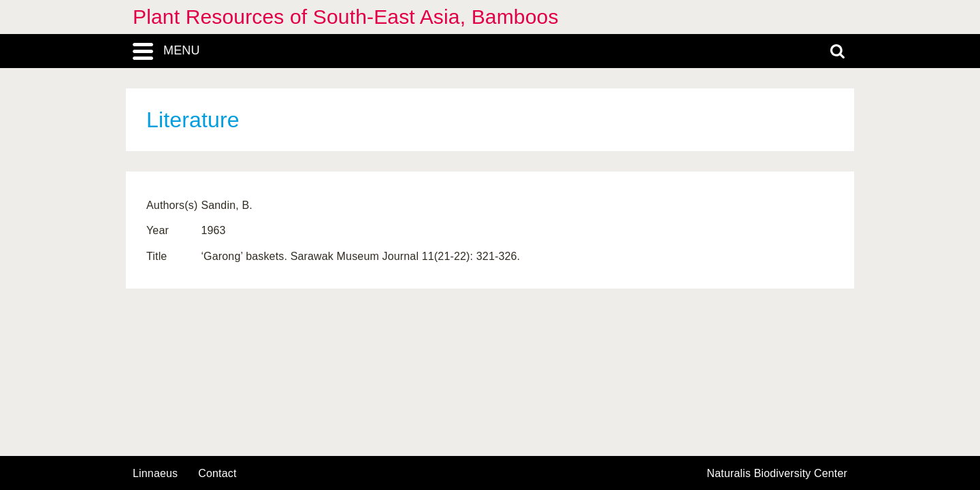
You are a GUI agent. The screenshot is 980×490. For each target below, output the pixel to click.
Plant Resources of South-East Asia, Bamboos (346, 17)
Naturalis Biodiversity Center (778, 474)
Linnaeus (155, 474)
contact (217, 473)
